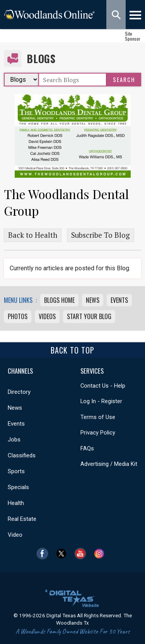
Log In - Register (101, 401)
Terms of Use (98, 417)
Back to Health (33, 235)
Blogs (41, 59)
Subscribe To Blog (101, 235)
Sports (16, 471)
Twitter (63, 554)
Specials (18, 487)
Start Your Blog (89, 316)
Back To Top (72, 350)
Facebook (44, 554)
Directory (19, 392)
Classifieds (22, 455)
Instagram (101, 554)
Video (15, 535)
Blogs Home (59, 300)
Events (119, 300)
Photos (18, 316)
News (93, 300)
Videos (47, 316)
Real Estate (22, 519)
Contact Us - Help (103, 386)
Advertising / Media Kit (109, 464)
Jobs (14, 440)
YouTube (82, 554)
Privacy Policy (98, 433)
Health (16, 503)
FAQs (87, 448)
